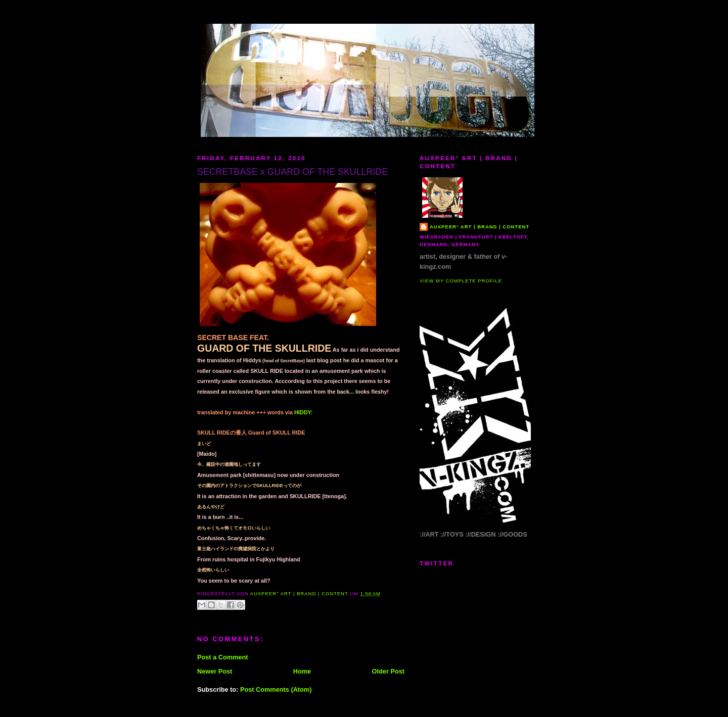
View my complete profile (461, 281)
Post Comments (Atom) (276, 689)
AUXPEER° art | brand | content (480, 227)
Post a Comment (222, 657)
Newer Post (215, 671)
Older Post (388, 671)
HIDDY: (303, 412)
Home (302, 671)
